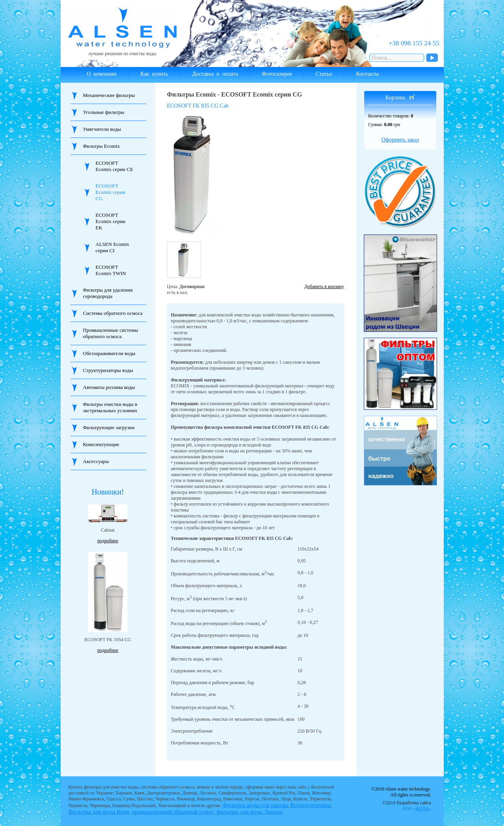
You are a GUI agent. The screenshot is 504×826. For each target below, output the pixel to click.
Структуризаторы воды (108, 370)
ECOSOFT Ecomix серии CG (111, 192)
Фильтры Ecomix (102, 146)
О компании (102, 74)
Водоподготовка (310, 805)
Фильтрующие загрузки (109, 427)
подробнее (108, 541)
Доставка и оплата (215, 74)
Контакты (367, 74)
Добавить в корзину (324, 286)
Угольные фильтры (104, 112)
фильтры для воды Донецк (250, 812)
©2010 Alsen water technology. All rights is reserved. (401, 792)
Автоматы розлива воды (109, 387)
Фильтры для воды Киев (99, 812)
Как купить (154, 74)
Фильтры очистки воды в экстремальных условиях (110, 407)
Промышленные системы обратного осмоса (111, 333)
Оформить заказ (400, 140)
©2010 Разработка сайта (407, 806)
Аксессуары (96, 461)
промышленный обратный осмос (173, 812)
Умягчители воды (102, 129)
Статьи (324, 74)
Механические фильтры (109, 95)
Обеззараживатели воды (109, 353)
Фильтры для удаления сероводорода (108, 293)
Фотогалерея (277, 74)
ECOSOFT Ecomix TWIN (111, 270)
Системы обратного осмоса (113, 313)
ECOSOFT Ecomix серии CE (115, 166)
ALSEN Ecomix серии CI (113, 247)
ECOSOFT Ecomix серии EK (111, 221)
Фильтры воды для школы (255, 805)
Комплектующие (101, 444)
